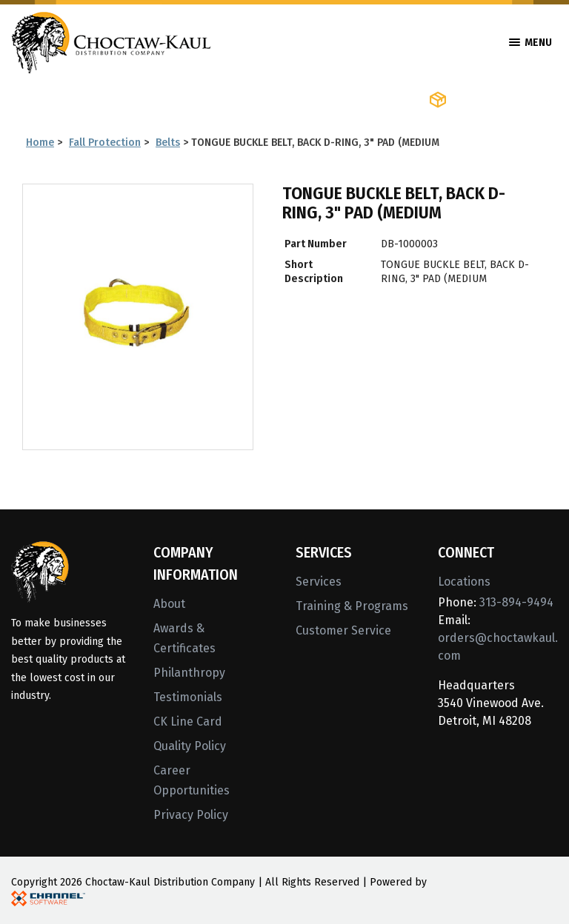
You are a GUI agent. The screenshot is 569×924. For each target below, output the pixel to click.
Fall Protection (105, 143)
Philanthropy (189, 673)
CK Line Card (188, 722)
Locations (464, 582)
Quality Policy (190, 746)
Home (40, 143)
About (169, 604)
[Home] (111, 41)
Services (319, 582)
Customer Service (343, 630)
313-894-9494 (516, 602)
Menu (530, 43)
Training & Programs (352, 606)
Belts (168, 143)
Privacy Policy (191, 815)
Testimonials (188, 697)
